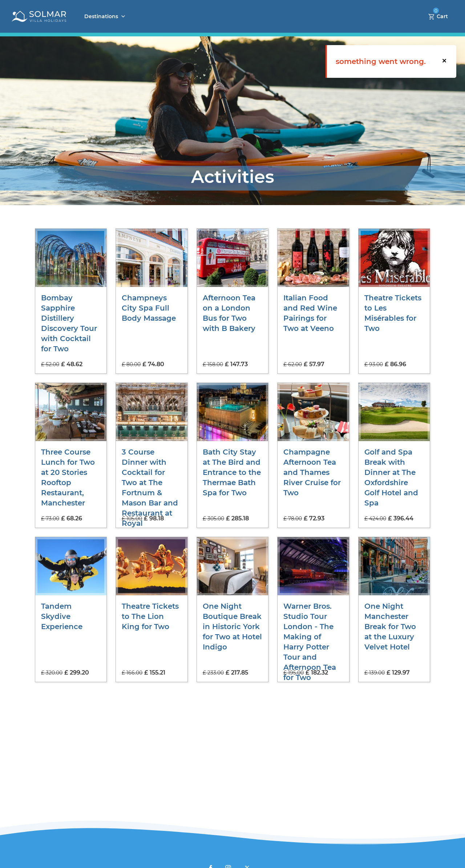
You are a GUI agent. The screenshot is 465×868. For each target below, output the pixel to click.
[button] (445, 61)
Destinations (101, 16)
